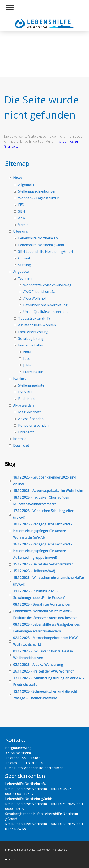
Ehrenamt (26, 432)
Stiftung (25, 265)
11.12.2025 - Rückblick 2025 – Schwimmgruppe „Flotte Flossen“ (39, 594)
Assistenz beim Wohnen (37, 325)
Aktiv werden (23, 405)
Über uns (21, 231)
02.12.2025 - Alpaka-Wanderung (38, 665)
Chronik (25, 258)
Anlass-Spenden (31, 419)
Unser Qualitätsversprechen (45, 312)
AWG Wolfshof (35, 298)
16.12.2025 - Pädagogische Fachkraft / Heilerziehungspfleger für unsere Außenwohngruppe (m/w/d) (43, 551)
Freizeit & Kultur (31, 345)
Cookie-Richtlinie (46, 850)
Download (21, 445)
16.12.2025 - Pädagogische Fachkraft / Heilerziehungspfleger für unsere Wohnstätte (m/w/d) (43, 531)
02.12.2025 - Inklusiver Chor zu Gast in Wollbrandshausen (43, 655)
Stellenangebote (31, 385)
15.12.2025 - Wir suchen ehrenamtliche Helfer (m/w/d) (49, 581)
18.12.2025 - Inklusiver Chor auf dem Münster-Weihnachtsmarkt (42, 501)
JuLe (27, 359)
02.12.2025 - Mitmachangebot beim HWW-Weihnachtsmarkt (46, 641)
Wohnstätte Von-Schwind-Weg (47, 285)
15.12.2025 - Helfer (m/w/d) (34, 571)
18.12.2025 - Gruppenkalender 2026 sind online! (45, 481)
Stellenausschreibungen (37, 191)
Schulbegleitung (31, 338)
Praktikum (26, 399)
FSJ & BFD (26, 392)
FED (21, 205)
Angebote (21, 272)
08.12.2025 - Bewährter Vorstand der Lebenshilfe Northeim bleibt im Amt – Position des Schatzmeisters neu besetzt (45, 611)
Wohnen (25, 278)
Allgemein (26, 185)
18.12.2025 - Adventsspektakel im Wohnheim (48, 491)
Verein (23, 225)
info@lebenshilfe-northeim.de (40, 768)
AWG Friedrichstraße (39, 292)
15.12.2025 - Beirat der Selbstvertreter (43, 564)
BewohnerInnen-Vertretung (45, 305)
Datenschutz (28, 850)
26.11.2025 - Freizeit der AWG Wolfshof (43, 671)
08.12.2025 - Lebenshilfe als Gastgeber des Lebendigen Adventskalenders (46, 628)
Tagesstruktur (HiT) (34, 318)
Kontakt (19, 439)
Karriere (20, 379)
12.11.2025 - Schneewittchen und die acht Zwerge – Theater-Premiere (45, 695)
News (18, 178)
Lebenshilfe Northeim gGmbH (42, 245)
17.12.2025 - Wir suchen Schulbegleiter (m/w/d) (43, 514)
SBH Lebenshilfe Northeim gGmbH (46, 251)
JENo (27, 365)
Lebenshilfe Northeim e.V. (39, 238)
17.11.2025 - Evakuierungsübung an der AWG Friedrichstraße (48, 681)
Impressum (12, 850)
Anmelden (11, 859)
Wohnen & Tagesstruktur (38, 198)
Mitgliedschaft (29, 412)
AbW (22, 218)
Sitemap (63, 850)
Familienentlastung (33, 332)
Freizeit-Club (33, 372)
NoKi (27, 352)
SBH (22, 211)
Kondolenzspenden (33, 425)
